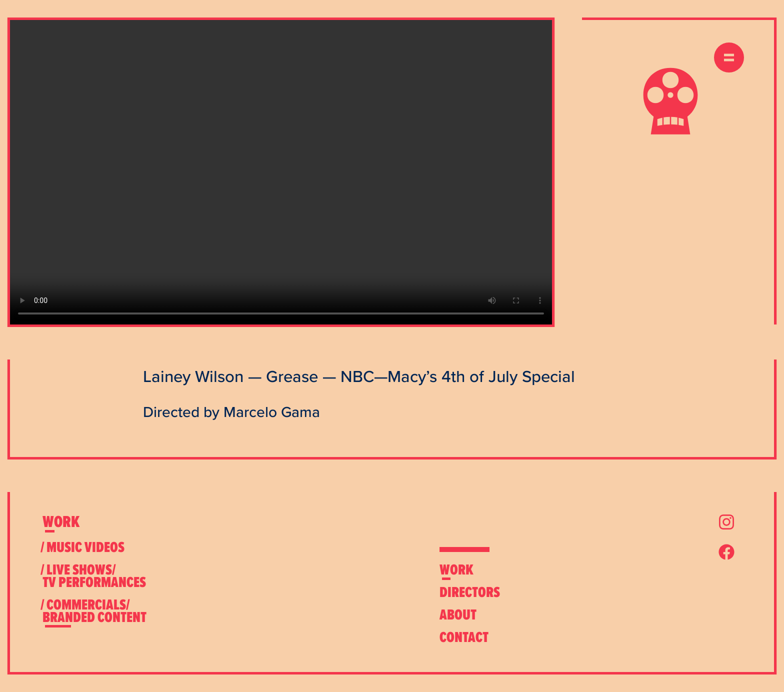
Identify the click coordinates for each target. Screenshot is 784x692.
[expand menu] (729, 57)
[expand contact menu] (464, 637)
